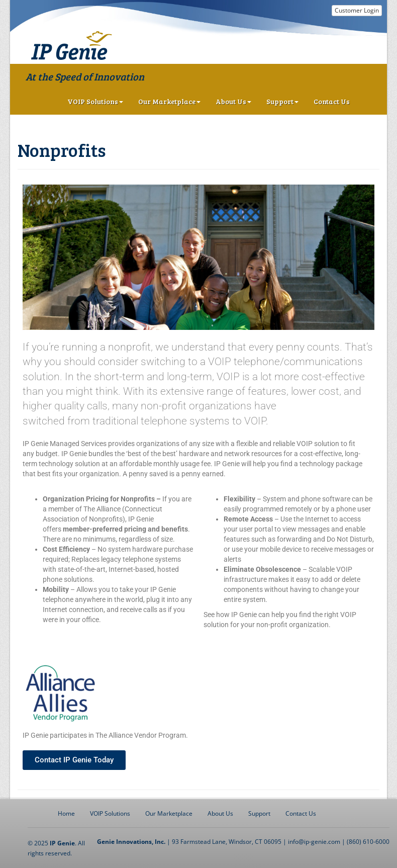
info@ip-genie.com (314, 842)
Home (66, 813)
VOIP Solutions (95, 101)
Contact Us (332, 101)
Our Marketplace (169, 101)
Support (282, 101)
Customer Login (357, 10)
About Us (233, 101)
